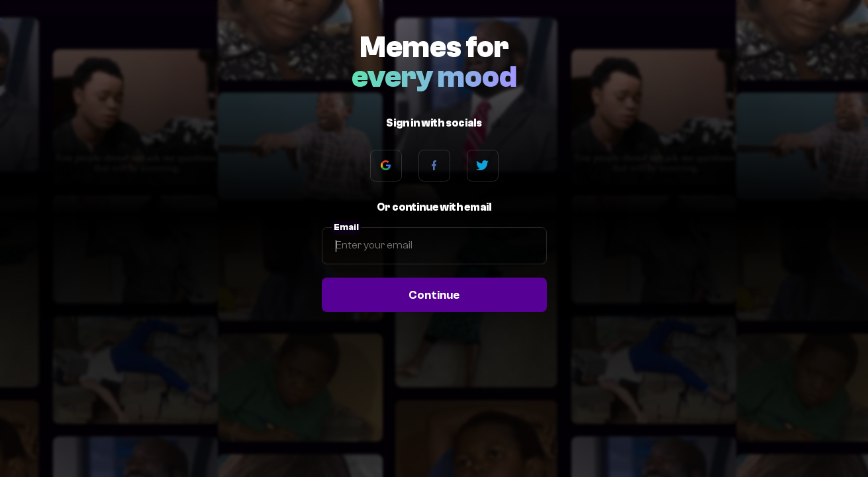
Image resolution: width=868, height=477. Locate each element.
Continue (434, 295)
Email (346, 227)
